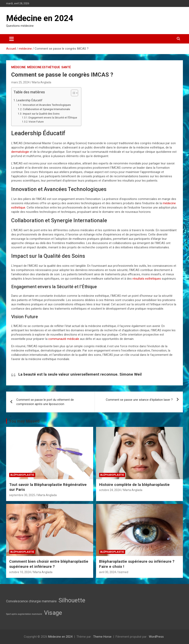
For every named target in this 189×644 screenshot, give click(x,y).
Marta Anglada (42, 82)
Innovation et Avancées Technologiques (47, 105)
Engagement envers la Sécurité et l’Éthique (53, 118)
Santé (66, 67)
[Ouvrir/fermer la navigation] (12, 39)
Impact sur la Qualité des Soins (41, 114)
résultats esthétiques (146, 279)
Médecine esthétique (44, 67)
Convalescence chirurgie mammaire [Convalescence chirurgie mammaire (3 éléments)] (31, 601)
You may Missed (24, 421)
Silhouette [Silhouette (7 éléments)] (72, 600)
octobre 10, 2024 (20, 572)
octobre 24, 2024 (110, 490)
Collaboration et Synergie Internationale (46, 109)
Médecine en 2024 (40, 18)
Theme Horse (102, 637)
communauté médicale (64, 339)
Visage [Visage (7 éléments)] (53, 613)
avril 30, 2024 (108, 572)
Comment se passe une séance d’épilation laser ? (139, 400)
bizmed (123, 572)
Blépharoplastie (22, 475)
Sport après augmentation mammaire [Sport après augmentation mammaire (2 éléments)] (24, 614)
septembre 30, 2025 (22, 495)
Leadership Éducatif (29, 100)
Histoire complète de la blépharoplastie (134, 485)
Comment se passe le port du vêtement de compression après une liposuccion (45, 402)
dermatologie (20, 152)
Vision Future (36, 122)
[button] (72, 94)
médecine (18, 67)
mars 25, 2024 (20, 82)
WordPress (156, 637)
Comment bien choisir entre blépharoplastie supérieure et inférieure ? (49, 564)
